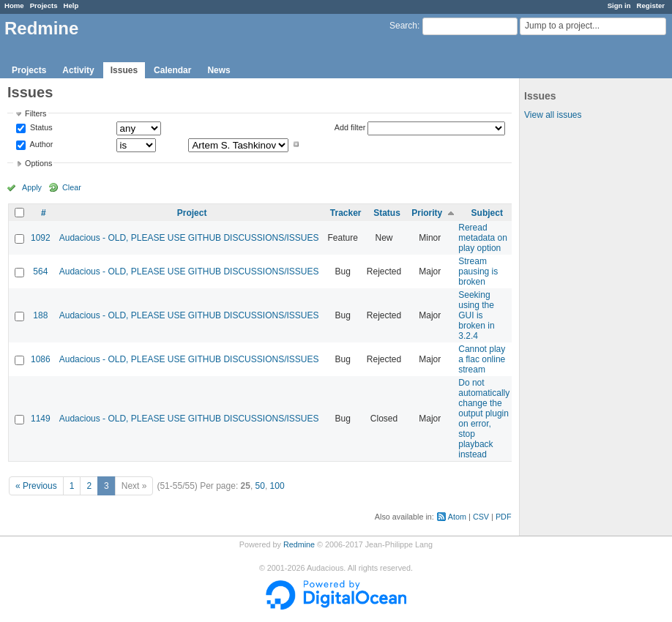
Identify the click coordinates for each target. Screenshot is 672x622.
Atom (457, 517)
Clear (72, 187)
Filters (36, 113)
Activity (78, 70)
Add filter (350, 127)
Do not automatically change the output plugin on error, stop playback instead (484, 419)
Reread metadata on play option (483, 238)
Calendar (172, 70)
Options (38, 163)
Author (40, 144)
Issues (124, 70)
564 (40, 271)
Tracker (346, 213)
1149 (41, 419)
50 (260, 486)
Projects (44, 5)
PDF (504, 517)
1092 (41, 238)
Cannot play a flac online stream (482, 359)
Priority (427, 213)
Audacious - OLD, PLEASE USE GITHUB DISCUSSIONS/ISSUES (189, 238)
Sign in (619, 5)
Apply (32, 187)
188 (40, 315)
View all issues (553, 115)
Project (192, 213)
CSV (481, 517)
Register (651, 5)
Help (71, 5)
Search (403, 26)
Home (14, 5)
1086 (41, 359)
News (219, 70)
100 (277, 486)
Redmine (299, 544)
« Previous (36, 486)
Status (40, 128)
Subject (487, 213)
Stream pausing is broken (478, 271)
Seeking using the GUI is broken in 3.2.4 (476, 315)
